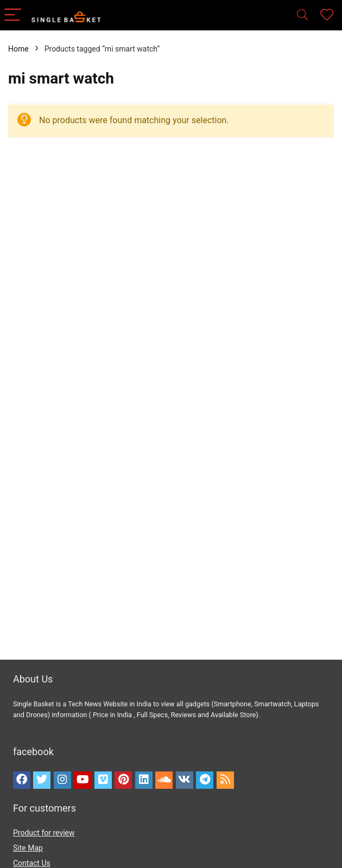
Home (18, 49)
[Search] (302, 15)
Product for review (44, 833)
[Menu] (13, 15)
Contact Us (32, 863)
